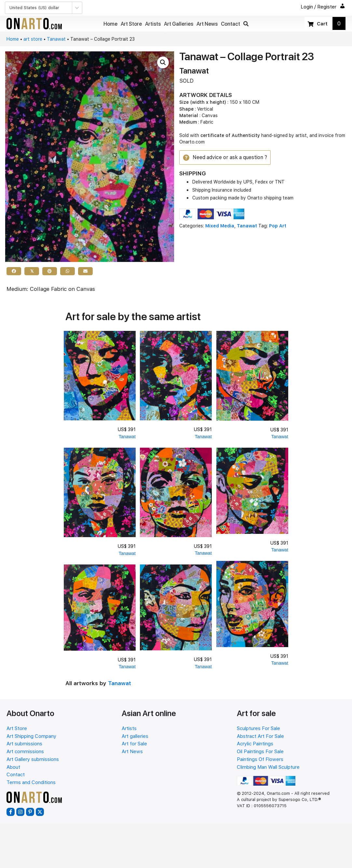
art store (33, 39)
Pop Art (278, 226)
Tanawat (56, 39)
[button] (246, 24)
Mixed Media (220, 226)
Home (13, 39)
